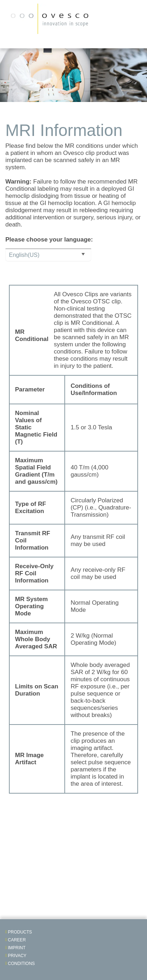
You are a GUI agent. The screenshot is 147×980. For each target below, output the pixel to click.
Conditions (21, 964)
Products (20, 932)
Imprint (17, 948)
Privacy (17, 956)
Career (17, 940)
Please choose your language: (49, 240)
